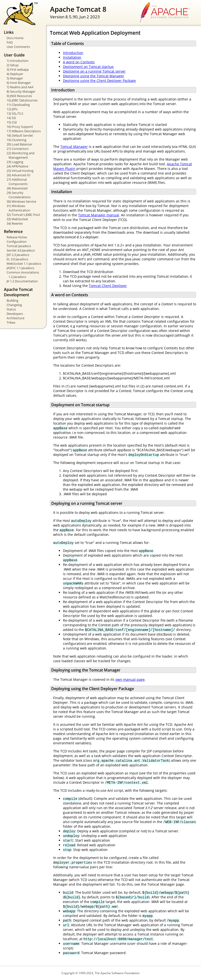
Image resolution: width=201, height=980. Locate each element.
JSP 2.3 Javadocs (18, 255)
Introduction (73, 53)
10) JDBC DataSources (22, 100)
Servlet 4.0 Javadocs (21, 250)
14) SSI (11, 118)
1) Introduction (18, 61)
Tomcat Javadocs (19, 246)
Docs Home (15, 38)
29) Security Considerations (19, 195)
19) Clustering (16, 140)
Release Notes (17, 237)
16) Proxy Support (20, 127)
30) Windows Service (21, 201)
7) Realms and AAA (20, 87)
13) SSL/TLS (15, 113)
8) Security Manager (21, 91)
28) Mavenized (17, 188)
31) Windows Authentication (18, 208)
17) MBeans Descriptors (24, 131)
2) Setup (13, 65)
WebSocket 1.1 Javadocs (24, 264)
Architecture (15, 318)
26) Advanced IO (18, 175)
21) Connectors (18, 149)
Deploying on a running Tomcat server (94, 71)
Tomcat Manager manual (99, 215)
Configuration (17, 242)
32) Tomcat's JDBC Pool (23, 215)
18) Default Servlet (20, 135)
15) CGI (12, 122)
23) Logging (15, 162)
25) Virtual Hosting (20, 171)
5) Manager (15, 78)
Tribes (11, 322)
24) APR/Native (17, 166)
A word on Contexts (79, 62)
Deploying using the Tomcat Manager (94, 76)
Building (12, 300)
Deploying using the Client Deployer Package (99, 81)
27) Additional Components (17, 182)
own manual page (130, 679)
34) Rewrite (15, 223)
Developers (15, 314)
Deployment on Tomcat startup (88, 67)
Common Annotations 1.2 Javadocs (23, 275)
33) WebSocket (17, 219)
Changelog (14, 305)
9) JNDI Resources (19, 96)
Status (11, 309)
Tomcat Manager (74, 147)
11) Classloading (18, 105)
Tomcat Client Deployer (108, 286)
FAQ (10, 42)
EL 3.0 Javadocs (17, 259)
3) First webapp (18, 69)
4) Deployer (15, 74)
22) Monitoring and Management (20, 155)
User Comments (18, 47)
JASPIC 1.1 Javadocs (20, 268)
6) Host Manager (19, 83)
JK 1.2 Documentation (22, 281)
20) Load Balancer (19, 144)
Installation (72, 57)
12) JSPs (12, 109)
